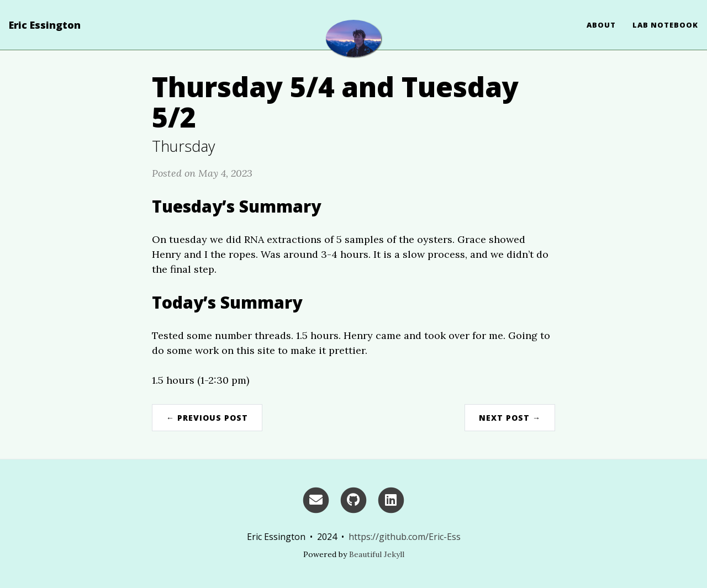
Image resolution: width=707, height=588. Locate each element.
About (601, 25)
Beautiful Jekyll (377, 554)
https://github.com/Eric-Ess (405, 537)
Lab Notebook (665, 25)
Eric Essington (45, 25)
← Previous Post (207, 418)
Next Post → (510, 418)
